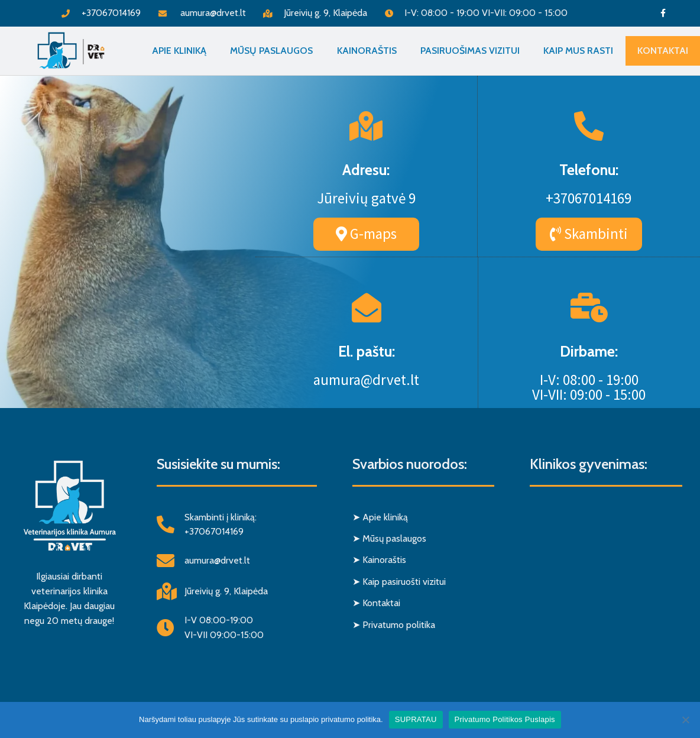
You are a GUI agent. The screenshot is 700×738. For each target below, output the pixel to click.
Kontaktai (663, 51)
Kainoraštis (367, 51)
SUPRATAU (416, 719)
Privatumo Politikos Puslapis (505, 719)
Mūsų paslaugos (271, 51)
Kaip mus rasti (578, 51)
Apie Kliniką (179, 51)
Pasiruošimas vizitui (470, 51)
